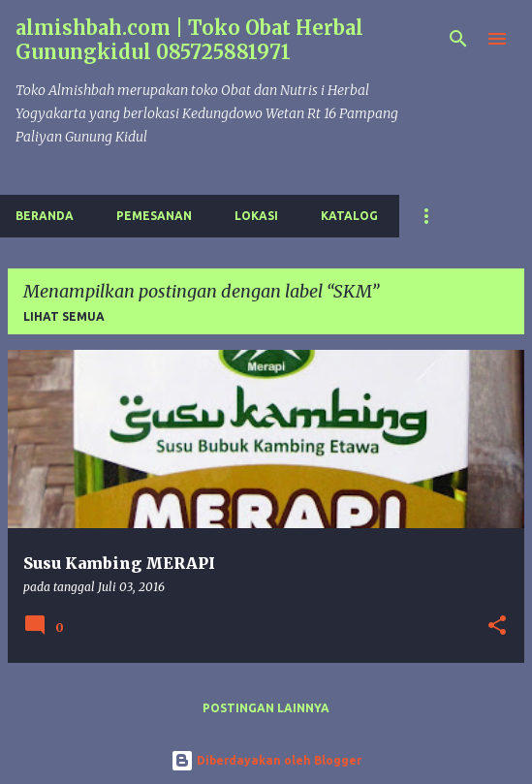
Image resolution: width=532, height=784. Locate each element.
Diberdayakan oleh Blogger (266, 760)
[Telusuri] (458, 39)
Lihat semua (64, 316)
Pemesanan (154, 216)
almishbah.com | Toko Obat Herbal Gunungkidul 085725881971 (189, 40)
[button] (497, 627)
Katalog (349, 216)
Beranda (45, 216)
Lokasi (256, 216)
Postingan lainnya (266, 708)
